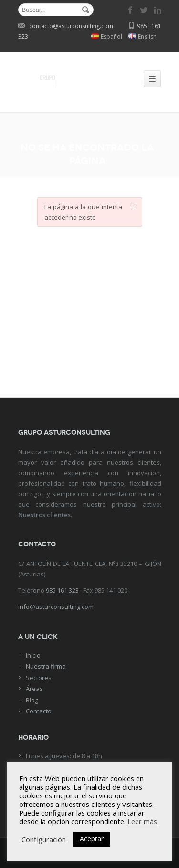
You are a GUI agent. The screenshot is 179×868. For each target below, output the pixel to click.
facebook (131, 10)
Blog (32, 700)
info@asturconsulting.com (56, 607)
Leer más (142, 821)
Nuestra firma (46, 666)
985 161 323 (62, 590)
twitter (144, 10)
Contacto (39, 711)
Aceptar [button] (92, 839)
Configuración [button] (44, 839)
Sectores (39, 678)
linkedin (158, 10)
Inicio (33, 655)
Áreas (34, 689)
